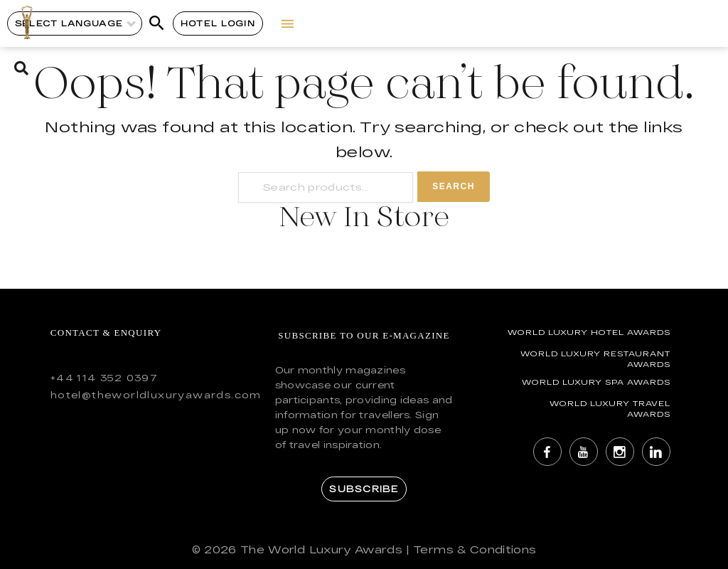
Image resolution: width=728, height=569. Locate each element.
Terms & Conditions (475, 549)
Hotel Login (218, 23)
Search (454, 186)
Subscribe (364, 489)
